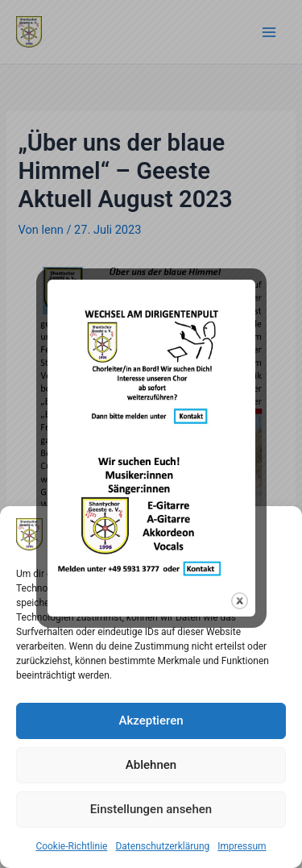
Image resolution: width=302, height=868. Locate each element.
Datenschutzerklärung (162, 846)
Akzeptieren (151, 721)
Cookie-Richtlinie (71, 846)
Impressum (242, 846)
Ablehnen (151, 765)
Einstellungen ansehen (151, 809)
